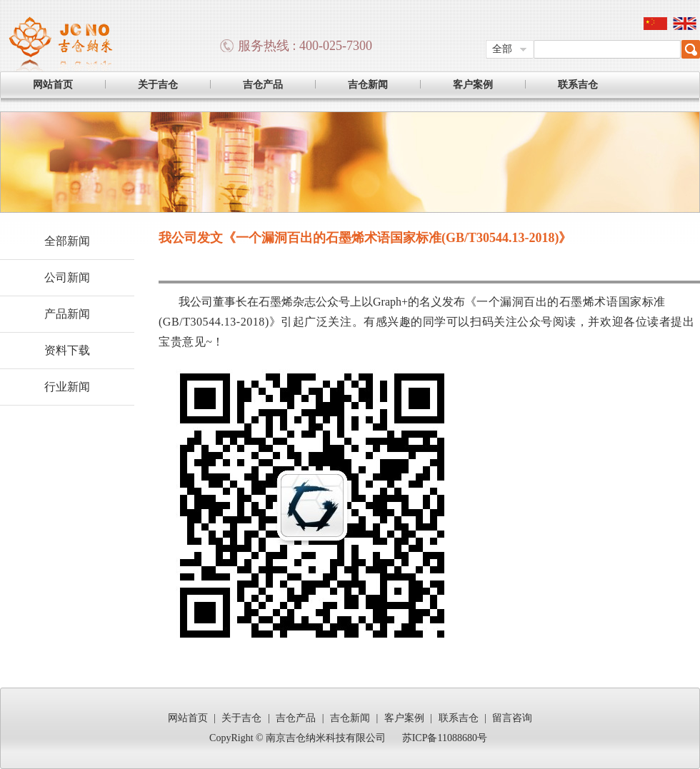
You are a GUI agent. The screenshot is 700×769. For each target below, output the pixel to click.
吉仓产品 (263, 85)
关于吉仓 (158, 85)
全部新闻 (67, 241)
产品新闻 (67, 314)
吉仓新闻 (368, 85)
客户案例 (473, 85)
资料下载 (67, 350)
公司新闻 (67, 277)
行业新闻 (67, 387)
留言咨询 (512, 718)
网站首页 (53, 85)
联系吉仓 (578, 85)
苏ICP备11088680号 (445, 738)
